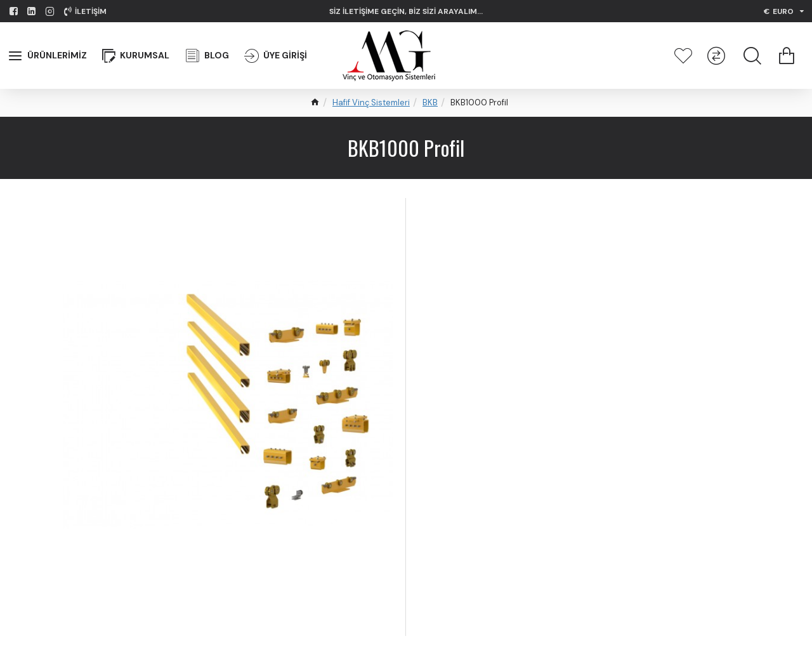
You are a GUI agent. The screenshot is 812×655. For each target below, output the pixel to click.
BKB (430, 103)
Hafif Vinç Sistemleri (371, 103)
